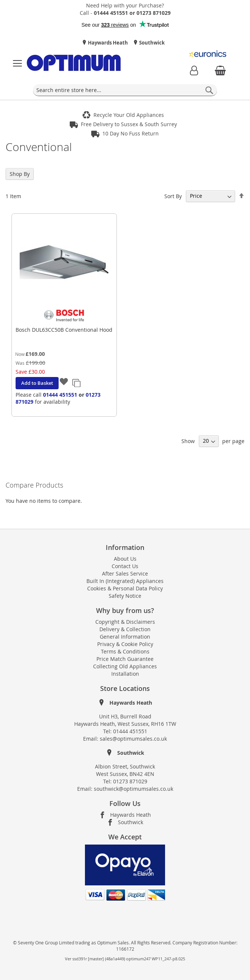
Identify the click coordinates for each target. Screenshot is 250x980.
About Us (125, 559)
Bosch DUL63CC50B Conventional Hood (64, 330)
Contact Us (125, 566)
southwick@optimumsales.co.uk (134, 789)
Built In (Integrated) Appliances (125, 581)
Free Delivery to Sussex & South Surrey (129, 124)
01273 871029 (130, 781)
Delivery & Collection (125, 629)
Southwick (151, 43)
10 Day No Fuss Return (131, 133)
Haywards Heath (107, 43)
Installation (125, 674)
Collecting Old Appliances (125, 666)
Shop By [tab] (20, 174)
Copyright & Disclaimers (125, 622)
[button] (64, 383)
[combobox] (125, 90)
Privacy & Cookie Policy (125, 644)
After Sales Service (125, 573)
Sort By (173, 196)
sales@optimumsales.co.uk (133, 739)
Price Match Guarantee (125, 659)
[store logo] (74, 63)
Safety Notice (125, 596)
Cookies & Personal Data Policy (125, 588)
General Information (125, 637)
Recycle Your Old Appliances (129, 115)
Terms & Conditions (125, 651)
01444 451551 (60, 395)
